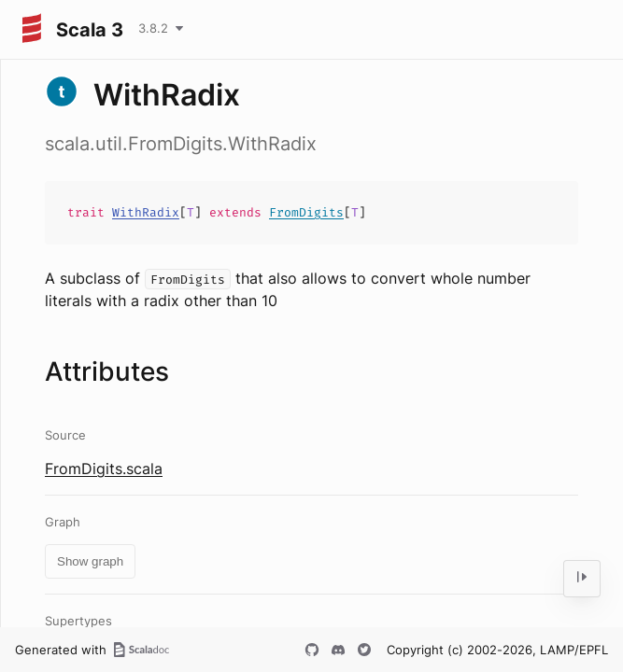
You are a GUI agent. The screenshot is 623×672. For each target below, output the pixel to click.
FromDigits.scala (104, 469)
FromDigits (306, 212)
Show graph (90, 561)
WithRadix (146, 212)
